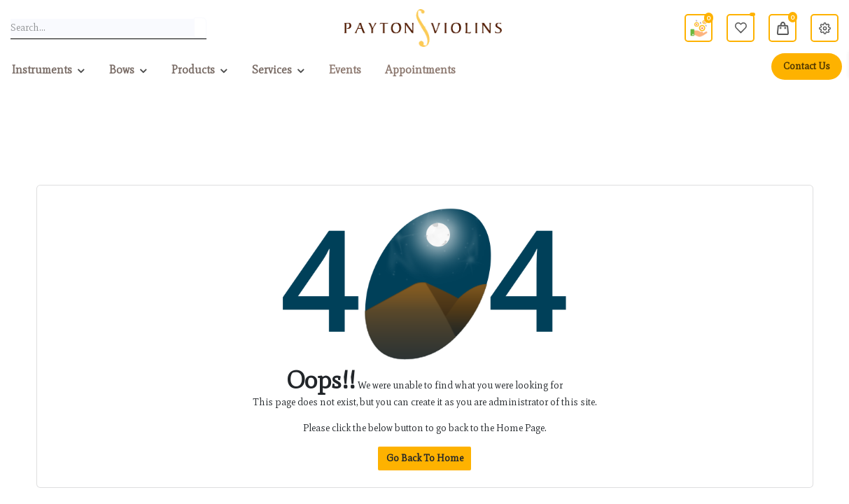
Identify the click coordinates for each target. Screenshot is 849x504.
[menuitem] (345, 70)
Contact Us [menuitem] (807, 66)
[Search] (200, 28)
